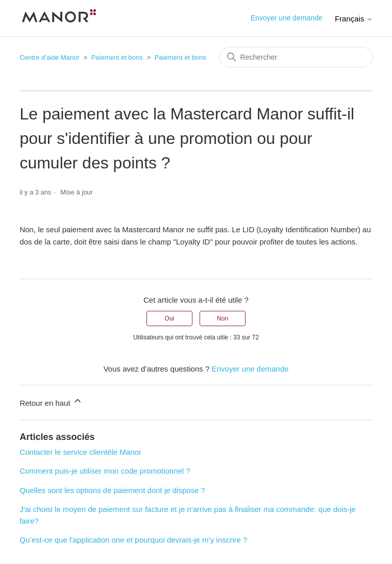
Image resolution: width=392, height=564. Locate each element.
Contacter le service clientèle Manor (80, 452)
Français (354, 19)
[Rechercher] (296, 57)
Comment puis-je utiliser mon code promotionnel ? (105, 471)
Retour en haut (51, 401)
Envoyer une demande (287, 18)
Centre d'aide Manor (49, 57)
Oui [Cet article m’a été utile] (170, 318)
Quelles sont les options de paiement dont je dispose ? (112, 490)
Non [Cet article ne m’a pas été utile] (223, 318)
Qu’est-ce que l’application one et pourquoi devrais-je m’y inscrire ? (133, 540)
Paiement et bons (117, 57)
